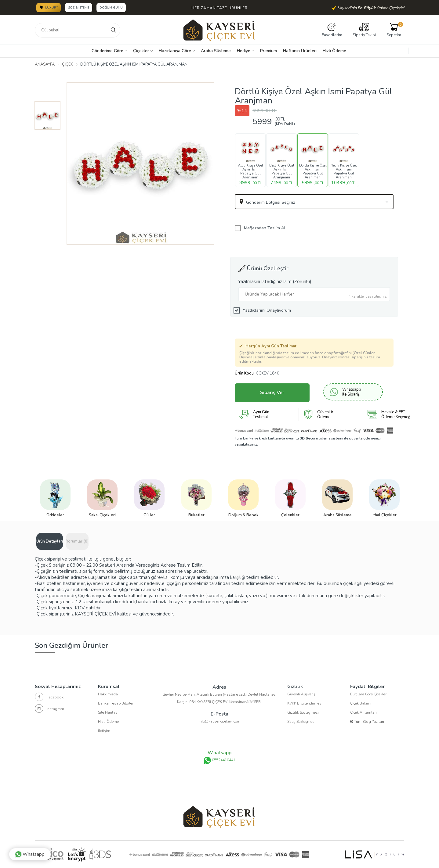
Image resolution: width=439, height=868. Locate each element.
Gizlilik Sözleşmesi (303, 712)
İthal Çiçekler (385, 515)
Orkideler (55, 515)
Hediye (244, 51)
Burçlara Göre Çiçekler (368, 694)
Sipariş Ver (272, 393)
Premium (268, 51)
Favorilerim (332, 30)
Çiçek (67, 64)
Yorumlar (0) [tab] (77, 541)
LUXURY (49, 7)
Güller (149, 515)
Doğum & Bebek (243, 515)
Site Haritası (108, 712)
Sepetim (394, 30)
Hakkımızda (108, 694)
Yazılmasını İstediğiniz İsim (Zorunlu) (275, 282)
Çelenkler (290, 515)
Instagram (49, 708)
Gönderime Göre (107, 51)
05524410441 (219, 760)
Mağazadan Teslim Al (265, 228)
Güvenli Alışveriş (301, 694)
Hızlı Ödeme (334, 51)
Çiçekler (141, 51)
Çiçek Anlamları (363, 712)
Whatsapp (30, 854)
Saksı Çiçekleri (102, 515)
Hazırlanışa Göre (175, 51)
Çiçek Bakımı (361, 703)
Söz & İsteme (79, 8)
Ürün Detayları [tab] (50, 541)
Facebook (49, 697)
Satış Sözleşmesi (301, 722)
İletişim (104, 731)
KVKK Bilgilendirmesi (305, 703)
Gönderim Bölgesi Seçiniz (270, 202)
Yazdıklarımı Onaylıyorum (267, 310)
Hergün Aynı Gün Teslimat (268, 346)
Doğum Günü (111, 8)
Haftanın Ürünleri (300, 51)
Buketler (196, 515)
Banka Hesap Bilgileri (116, 703)
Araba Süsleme (216, 51)
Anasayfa (45, 64)
